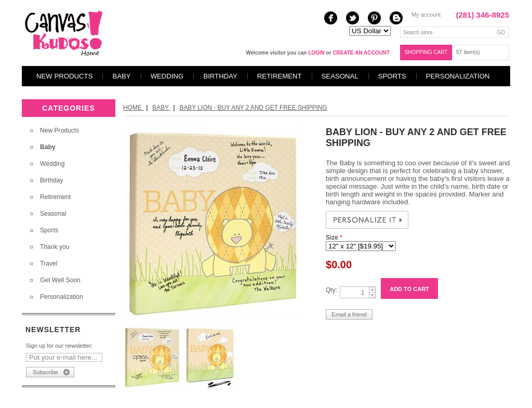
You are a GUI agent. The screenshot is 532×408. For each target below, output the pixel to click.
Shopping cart (426, 52)
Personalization (458, 76)
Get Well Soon (60, 280)
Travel (49, 264)
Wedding (167, 76)
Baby (121, 76)
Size (333, 238)
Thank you (55, 247)
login (316, 53)
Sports (392, 76)
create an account (361, 53)
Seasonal (340, 76)
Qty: (331, 290)
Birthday (220, 76)
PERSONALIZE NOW (367, 220)
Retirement (280, 76)
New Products (64, 76)
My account (426, 15)
